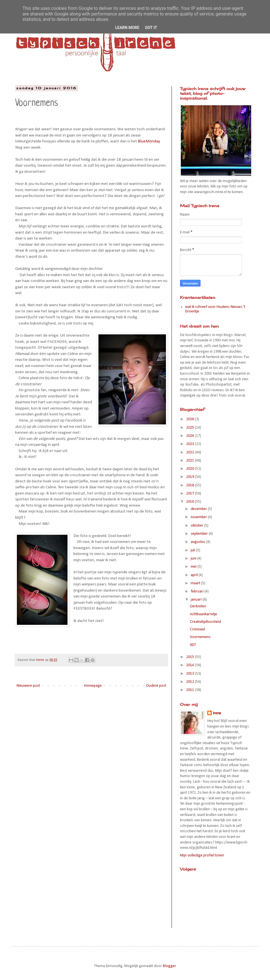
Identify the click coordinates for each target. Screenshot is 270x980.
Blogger (169, 966)
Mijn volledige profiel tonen (202, 855)
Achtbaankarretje (203, 614)
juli (193, 550)
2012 (191, 682)
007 (193, 645)
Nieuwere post (28, 686)
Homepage (93, 686)
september (200, 534)
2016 (191, 502)
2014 (191, 665)
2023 (191, 444)
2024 (191, 436)
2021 (191, 461)
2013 (191, 674)
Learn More (127, 28)
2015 (191, 657)
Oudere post (156, 686)
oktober (197, 526)
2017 (191, 494)
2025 (191, 428)
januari (197, 600)
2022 (191, 452)
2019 (191, 477)
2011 (191, 690)
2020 (191, 469)
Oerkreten (198, 606)
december (199, 509)
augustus (198, 542)
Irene (217, 713)
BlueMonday (149, 141)
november (199, 517)
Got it (151, 28)
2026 (191, 419)
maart (196, 583)
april (195, 575)
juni (194, 559)
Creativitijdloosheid (205, 622)
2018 (191, 485)
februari (198, 591)
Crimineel (197, 629)
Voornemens (200, 637)
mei (194, 567)
